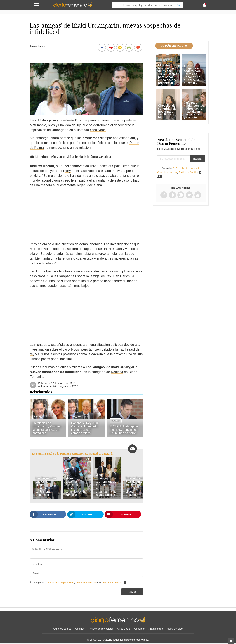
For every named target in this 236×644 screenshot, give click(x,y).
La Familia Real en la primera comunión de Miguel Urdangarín (73, 454)
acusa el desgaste (94, 271)
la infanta (49, 263)
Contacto (139, 629)
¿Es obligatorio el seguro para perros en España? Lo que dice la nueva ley (193, 74)
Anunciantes (156, 629)
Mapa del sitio (175, 629)
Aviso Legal (124, 629)
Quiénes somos (62, 629)
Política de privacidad (101, 629)
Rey (68, 171)
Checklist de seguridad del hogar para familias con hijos (168, 112)
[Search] (179, 5)
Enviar (132, 592)
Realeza (117, 372)
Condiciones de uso (86, 583)
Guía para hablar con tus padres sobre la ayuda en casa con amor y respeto (194, 110)
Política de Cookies (112, 583)
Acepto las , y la (78, 583)
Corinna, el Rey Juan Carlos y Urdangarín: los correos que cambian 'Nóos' (85, 428)
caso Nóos (98, 130)
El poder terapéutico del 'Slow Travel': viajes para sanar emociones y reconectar (168, 74)
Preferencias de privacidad (60, 583)
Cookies (80, 629)
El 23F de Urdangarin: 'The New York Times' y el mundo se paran (124, 430)
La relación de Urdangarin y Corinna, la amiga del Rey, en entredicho (47, 428)
